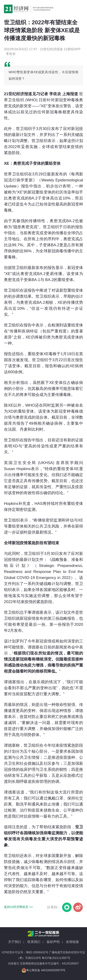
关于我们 (15, 942)
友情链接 (72, 942)
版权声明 (53, 942)
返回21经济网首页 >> (18, 907)
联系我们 (34, 942)
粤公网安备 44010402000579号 (43, 970)
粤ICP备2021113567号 (56, 958)
